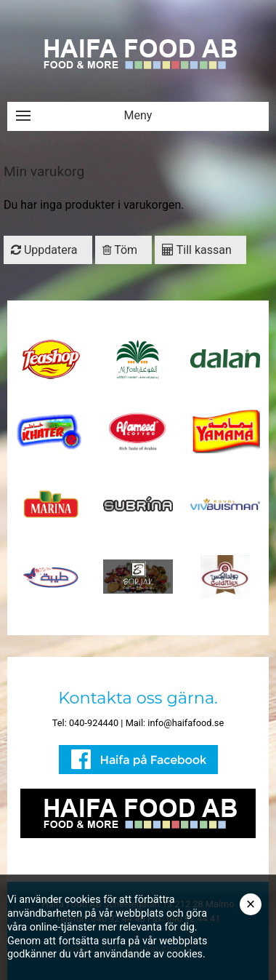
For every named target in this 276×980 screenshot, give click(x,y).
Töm (120, 250)
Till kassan (197, 250)
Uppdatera (44, 250)
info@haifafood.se (186, 723)
